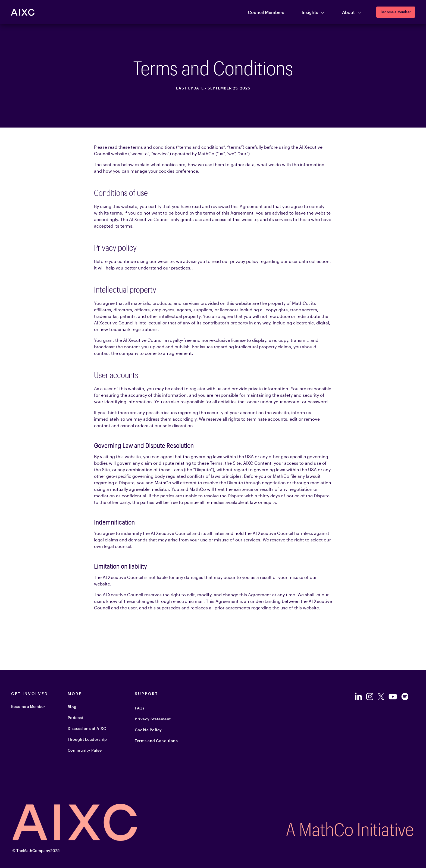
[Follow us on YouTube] (392, 697)
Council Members (266, 12)
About (352, 12)
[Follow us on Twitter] (381, 697)
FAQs (140, 708)
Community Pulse (85, 750)
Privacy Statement (153, 719)
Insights (313, 12)
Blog (72, 707)
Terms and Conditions (156, 741)
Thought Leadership (87, 739)
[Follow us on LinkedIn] (358, 696)
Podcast (76, 717)
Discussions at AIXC (87, 728)
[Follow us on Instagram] (370, 697)
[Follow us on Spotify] (405, 697)
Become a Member (396, 12)
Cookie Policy (148, 730)
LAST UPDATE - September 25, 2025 (213, 88)
